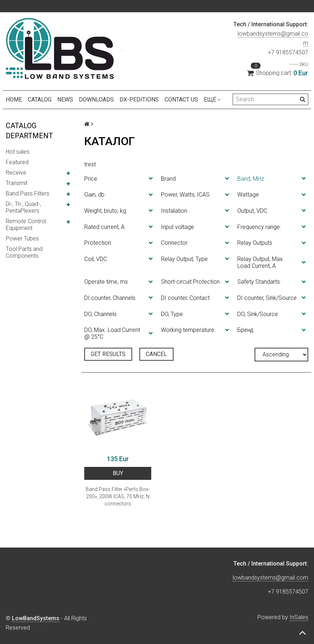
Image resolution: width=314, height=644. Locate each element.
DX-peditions (139, 100)
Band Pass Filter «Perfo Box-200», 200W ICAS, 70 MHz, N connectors (118, 496)
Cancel (156, 354)
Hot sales (18, 152)
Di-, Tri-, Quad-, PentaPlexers (23, 207)
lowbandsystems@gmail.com (270, 578)
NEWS (65, 100)
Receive (16, 173)
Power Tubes (22, 238)
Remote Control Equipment (26, 225)
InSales (299, 617)
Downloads (96, 100)
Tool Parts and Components (24, 252)
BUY (118, 473)
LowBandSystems (36, 618)
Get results (108, 354)
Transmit (17, 183)
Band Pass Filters (28, 193)
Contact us (181, 100)
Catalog (40, 100)
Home (14, 100)
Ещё (212, 100)
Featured (17, 162)
